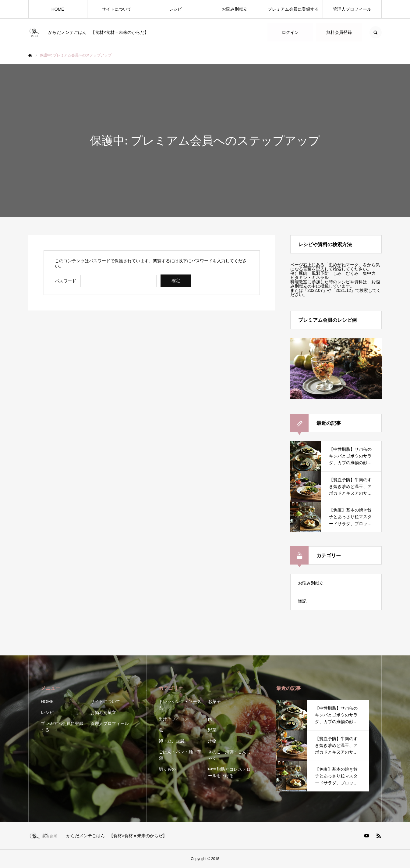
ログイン (290, 32)
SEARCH (376, 32)
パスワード (65, 281)
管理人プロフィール (352, 9)
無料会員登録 (339, 32)
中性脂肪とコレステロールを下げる (229, 772)
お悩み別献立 (235, 9)
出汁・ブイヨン (174, 719)
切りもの (167, 769)
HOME (58, 9)
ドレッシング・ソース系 (180, 705)
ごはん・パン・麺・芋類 (180, 755)
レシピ (175, 9)
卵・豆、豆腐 (171, 741)
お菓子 (214, 701)
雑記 (302, 601)
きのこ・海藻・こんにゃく (229, 755)
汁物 (212, 741)
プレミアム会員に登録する (293, 9)
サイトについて (117, 9)
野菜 (212, 730)
